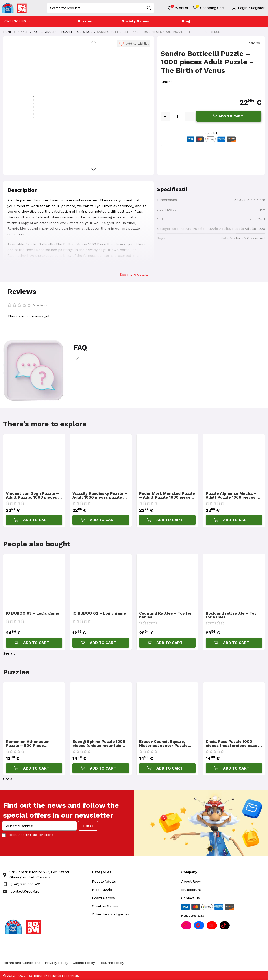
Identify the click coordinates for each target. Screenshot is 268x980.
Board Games (103, 898)
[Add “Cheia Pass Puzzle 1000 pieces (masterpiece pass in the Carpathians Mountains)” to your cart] (234, 768)
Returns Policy (112, 963)
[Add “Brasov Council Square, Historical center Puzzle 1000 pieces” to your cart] (167, 768)
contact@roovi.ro (25, 891)
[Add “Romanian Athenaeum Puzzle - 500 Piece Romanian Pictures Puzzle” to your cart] (34, 768)
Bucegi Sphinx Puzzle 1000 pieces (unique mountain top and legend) (99, 744)
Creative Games (105, 906)
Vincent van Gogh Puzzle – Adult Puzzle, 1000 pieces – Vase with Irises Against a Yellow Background (33, 495)
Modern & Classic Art (247, 238)
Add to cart (231, 116)
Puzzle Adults (45, 32)
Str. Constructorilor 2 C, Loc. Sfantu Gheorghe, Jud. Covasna (40, 874)
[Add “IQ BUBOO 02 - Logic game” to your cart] (101, 643)
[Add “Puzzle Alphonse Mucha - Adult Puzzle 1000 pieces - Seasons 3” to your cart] (234, 520)
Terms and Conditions (22, 963)
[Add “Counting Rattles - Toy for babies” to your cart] (167, 643)
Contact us (190, 898)
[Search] (101, 8)
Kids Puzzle (102, 890)
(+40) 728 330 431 (26, 884)
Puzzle (23, 32)
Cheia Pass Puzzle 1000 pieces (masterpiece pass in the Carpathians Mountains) (234, 744)
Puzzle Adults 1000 (77, 32)
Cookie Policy (84, 963)
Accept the (30, 835)
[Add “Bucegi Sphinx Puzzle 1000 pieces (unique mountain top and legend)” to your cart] (101, 768)
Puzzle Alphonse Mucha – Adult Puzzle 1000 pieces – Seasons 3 (232, 495)
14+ (262, 209)
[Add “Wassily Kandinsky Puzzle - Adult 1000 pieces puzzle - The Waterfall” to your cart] (101, 520)
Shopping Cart (212, 8)
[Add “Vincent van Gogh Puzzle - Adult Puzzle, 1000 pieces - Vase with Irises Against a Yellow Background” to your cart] (34, 520)
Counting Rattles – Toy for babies (165, 615)
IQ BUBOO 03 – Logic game (33, 613)
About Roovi (191, 881)
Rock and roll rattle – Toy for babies (231, 615)
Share (253, 43)
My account (191, 890)
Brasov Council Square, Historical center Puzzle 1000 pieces (163, 744)
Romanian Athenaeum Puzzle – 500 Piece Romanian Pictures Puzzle (32, 744)
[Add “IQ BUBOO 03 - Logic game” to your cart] (34, 643)
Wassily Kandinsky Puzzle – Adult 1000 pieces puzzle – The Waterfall (100, 495)
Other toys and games (111, 914)
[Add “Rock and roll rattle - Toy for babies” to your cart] (234, 643)
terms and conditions (38, 835)
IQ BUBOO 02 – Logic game (99, 613)
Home (8, 32)
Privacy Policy (56, 963)
